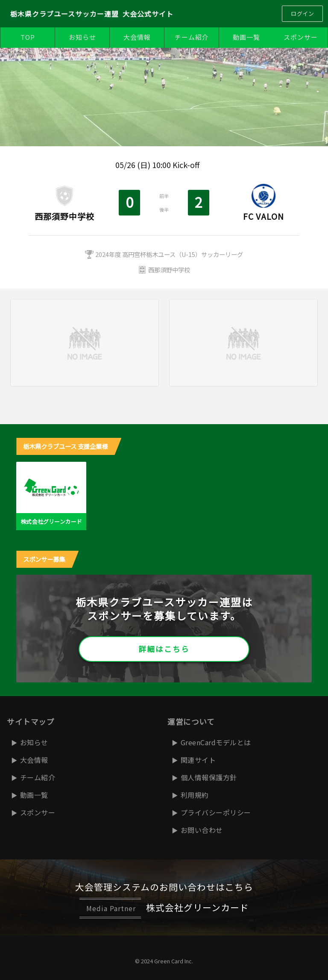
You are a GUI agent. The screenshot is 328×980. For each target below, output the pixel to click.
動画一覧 (246, 37)
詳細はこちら (164, 649)
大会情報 (137, 37)
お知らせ (82, 37)
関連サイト (198, 760)
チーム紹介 (192, 37)
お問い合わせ (202, 830)
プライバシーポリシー (216, 812)
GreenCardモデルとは (216, 742)
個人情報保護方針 (209, 777)
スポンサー (301, 37)
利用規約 (195, 795)
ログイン (302, 13)
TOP (28, 37)
